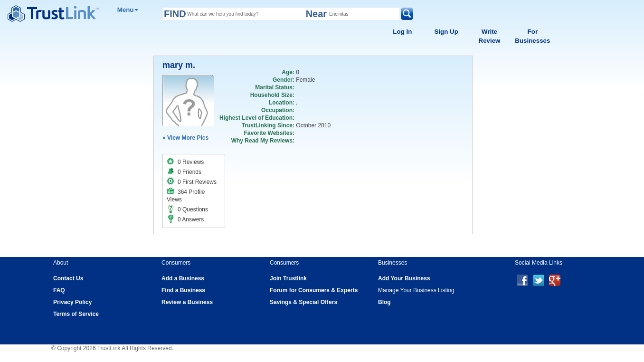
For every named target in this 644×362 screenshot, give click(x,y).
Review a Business (187, 302)
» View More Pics (185, 138)
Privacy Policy (72, 302)
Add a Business (183, 278)
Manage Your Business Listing (416, 290)
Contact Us (68, 278)
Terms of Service (76, 314)
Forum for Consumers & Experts (314, 290)
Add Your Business (404, 278)
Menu (128, 10)
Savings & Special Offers (303, 302)
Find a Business (183, 290)
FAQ (59, 290)
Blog (384, 302)
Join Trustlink (288, 278)
